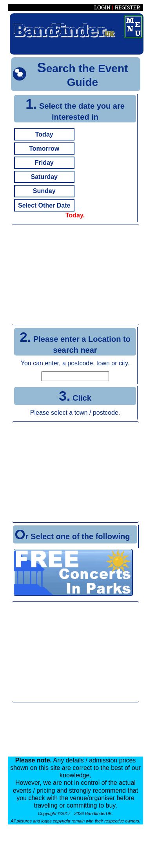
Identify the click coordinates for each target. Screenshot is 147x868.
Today (44, 134)
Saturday (44, 177)
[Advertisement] (76, 275)
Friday (44, 163)
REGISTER (128, 7)
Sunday (44, 191)
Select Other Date (44, 205)
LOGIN (102, 7)
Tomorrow (44, 149)
